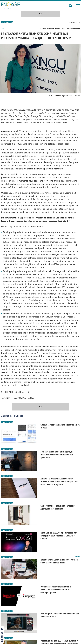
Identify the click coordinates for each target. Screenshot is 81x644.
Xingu (31, 398)
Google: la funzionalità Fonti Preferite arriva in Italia (60, 426)
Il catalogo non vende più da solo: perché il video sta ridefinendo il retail (59, 561)
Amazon (7, 398)
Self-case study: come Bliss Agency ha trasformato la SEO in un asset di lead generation (57, 455)
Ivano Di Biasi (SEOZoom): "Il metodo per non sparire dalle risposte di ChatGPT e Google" (59, 536)
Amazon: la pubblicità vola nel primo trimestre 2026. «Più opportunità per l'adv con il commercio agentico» (59, 482)
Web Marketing (7, 22)
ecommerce (20, 398)
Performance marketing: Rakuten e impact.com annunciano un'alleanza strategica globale (56, 590)
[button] (78, 6)
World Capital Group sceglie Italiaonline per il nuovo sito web (60, 615)
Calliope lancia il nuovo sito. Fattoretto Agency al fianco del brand (58, 507)
